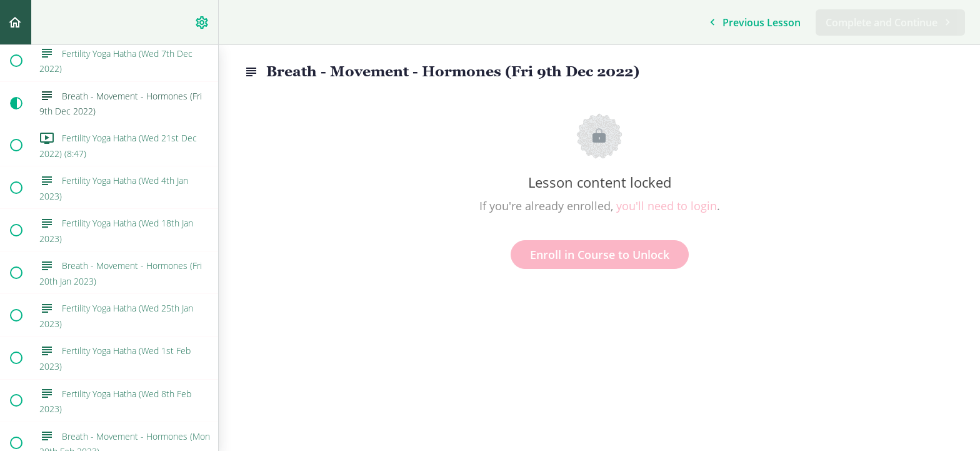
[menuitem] (202, 22)
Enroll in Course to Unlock (600, 255)
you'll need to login (667, 206)
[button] (16, 22)
